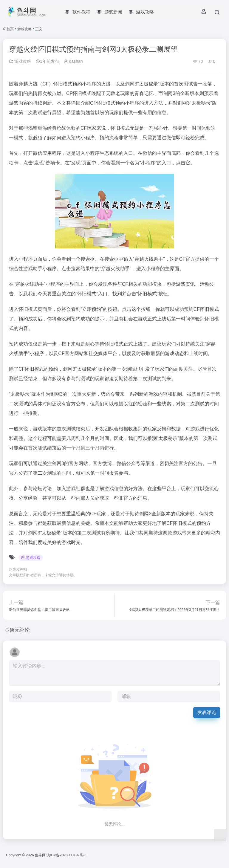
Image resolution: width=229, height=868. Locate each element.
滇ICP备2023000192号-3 (66, 855)
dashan (73, 61)
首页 (10, 29)
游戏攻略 (24, 29)
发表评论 (207, 712)
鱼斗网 (40, 855)
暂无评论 (20, 630)
